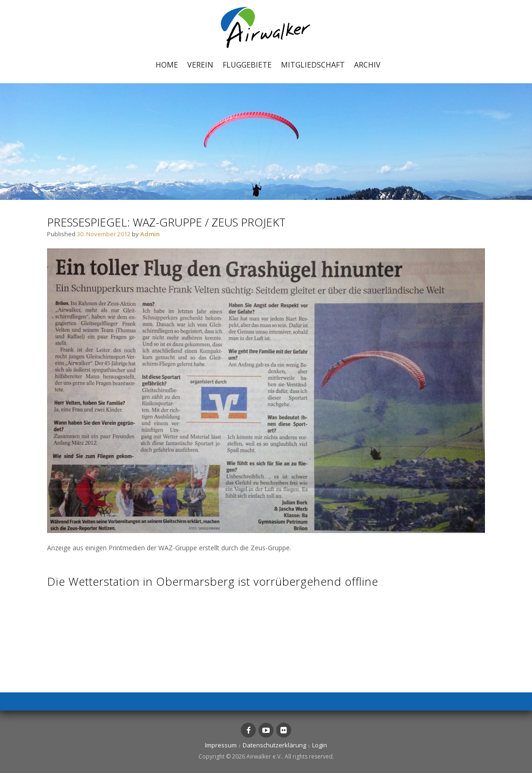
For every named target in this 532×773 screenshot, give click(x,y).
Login (320, 745)
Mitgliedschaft (313, 65)
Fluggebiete (247, 65)
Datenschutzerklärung (274, 745)
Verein (200, 65)
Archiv (367, 65)
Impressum (221, 745)
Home (167, 65)
